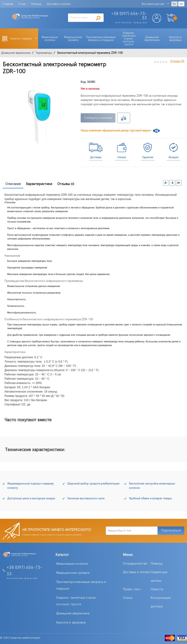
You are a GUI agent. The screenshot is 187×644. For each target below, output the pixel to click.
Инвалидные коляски (72, 564)
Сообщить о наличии (98, 118)
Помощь (36, 4)
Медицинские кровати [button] (73, 39)
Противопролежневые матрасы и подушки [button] (101, 39)
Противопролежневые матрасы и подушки (81, 585)
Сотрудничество (135, 564)
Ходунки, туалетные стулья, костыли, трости (76, 601)
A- (166, 183)
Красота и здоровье (71, 623)
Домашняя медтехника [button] (152, 39)
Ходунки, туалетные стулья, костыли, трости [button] (129, 39)
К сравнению (124, 118)
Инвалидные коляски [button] (50, 39)
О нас (22, 4)
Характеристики (39, 184)
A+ (179, 183)
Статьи (128, 598)
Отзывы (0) (177, 61)
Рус (174, 4)
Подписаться (171, 531)
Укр (181, 4)
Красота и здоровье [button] (176, 39)
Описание (13, 184)
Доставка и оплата (59, 4)
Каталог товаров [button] (21, 39)
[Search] (86, 18)
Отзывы (66, 184)
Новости (157, 589)
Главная (8, 4)
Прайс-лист (132, 589)
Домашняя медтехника (73, 613)
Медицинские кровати (73, 573)
